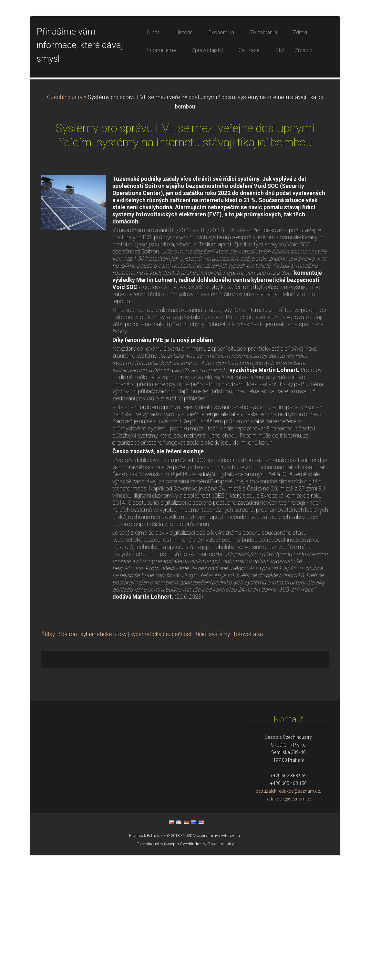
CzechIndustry (65, 222)
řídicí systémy (213, 759)
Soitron (68, 759)
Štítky (48, 759)
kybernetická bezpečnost (161, 759)
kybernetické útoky (104, 759)
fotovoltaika (248, 759)
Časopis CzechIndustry (185, 969)
